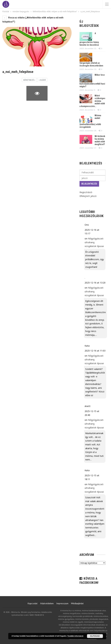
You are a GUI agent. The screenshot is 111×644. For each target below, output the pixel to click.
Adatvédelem (47, 603)
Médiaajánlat (77, 603)
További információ (75, 636)
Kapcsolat (33, 603)
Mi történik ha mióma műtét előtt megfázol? (100, 140)
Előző (42, 80)
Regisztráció (86, 192)
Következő (29, 80)
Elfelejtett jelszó (88, 196)
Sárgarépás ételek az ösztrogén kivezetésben (91, 64)
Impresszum (62, 603)
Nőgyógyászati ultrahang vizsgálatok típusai (94, 242)
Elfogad (95, 636)
